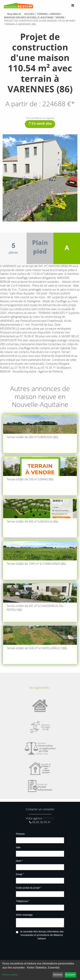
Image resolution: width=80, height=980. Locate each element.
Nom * (19, 861)
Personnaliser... (11, 975)
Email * (20, 874)
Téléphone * (23, 901)
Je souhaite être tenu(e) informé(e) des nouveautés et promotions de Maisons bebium (42, 935)
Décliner (58, 975)
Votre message (24, 915)
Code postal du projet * (29, 888)
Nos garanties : (40, 688)
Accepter (70, 975)
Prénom (20, 834)
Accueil (30, 14)
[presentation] (43, 950)
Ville (18, 848)
